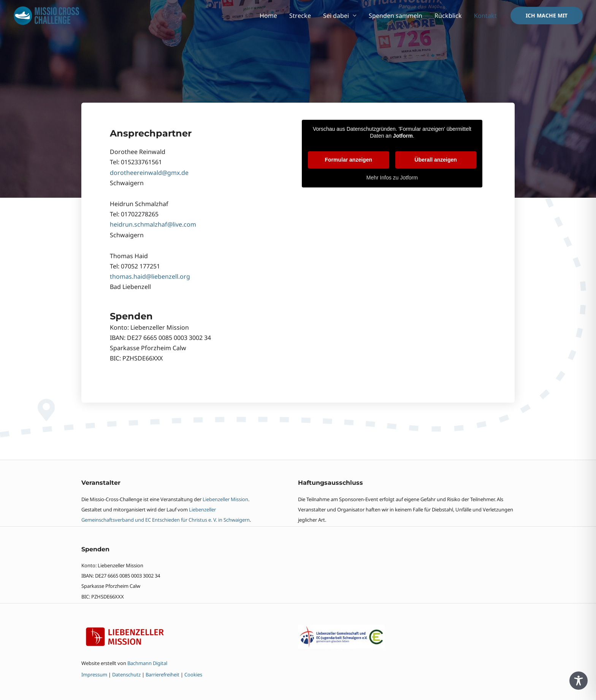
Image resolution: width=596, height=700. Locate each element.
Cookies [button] (193, 675)
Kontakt (485, 16)
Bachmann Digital (147, 663)
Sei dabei (336, 16)
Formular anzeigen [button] (349, 160)
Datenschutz (126, 675)
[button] (547, 16)
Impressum (95, 675)
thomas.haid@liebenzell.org (150, 276)
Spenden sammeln (395, 16)
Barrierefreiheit (162, 675)
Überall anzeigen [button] (436, 160)
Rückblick (448, 16)
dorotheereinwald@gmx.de (149, 173)
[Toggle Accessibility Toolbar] (579, 681)
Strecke (300, 16)
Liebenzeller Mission (225, 499)
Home (268, 16)
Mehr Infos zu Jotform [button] (392, 178)
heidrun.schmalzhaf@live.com (153, 224)
